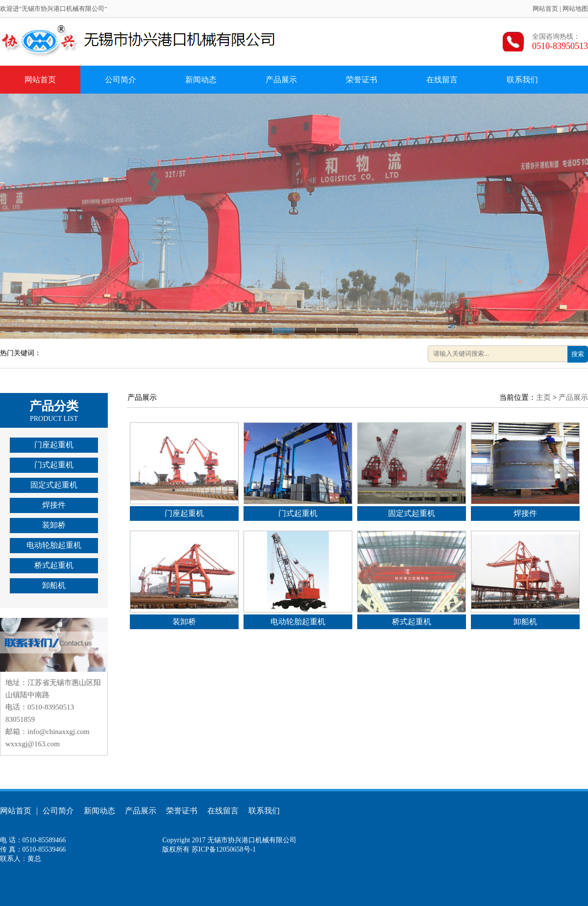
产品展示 (281, 80)
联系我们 (522, 80)
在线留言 (442, 80)
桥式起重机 (54, 565)
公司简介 (121, 80)
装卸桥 (54, 525)
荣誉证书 (362, 80)
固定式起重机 (54, 485)
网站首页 (545, 9)
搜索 (578, 354)
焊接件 (54, 505)
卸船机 (54, 585)
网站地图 (575, 9)
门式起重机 (54, 465)
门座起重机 (54, 445)
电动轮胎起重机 (54, 545)
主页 (543, 397)
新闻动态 (201, 80)
